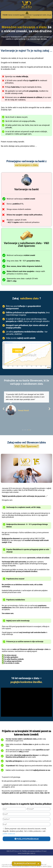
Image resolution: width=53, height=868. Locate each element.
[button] (4, 409)
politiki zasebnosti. (9, 834)
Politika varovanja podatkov (31, 851)
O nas (44, 851)
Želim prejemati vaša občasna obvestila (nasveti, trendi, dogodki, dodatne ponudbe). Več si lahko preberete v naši (25, 831)
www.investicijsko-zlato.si (26, 853)
